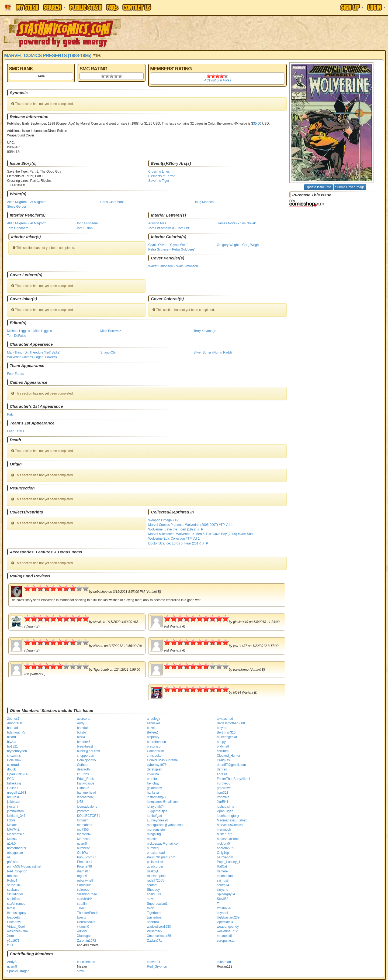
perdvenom (225, 857)
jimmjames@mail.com (163, 802)
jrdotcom (83, 811)
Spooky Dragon (18, 971)
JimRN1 (223, 802)
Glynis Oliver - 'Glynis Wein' (168, 245)
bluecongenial (227, 737)
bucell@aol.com (89, 751)
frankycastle (86, 783)
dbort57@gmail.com (231, 765)
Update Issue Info (318, 187)
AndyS (82, 723)
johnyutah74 (156, 807)
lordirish (83, 820)
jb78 (80, 802)
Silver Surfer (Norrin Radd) (213, 352)
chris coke (154, 756)
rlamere (222, 871)
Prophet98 (84, 866)
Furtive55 (224, 783)
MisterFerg (225, 834)
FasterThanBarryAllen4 (233, 779)
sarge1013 (15, 885)
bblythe (222, 728)
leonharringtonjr (228, 816)
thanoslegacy (17, 913)
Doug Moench (204, 202)
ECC (10, 779)
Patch (11, 414)
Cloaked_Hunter (229, 756)
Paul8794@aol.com (161, 857)
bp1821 (12, 746)
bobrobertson (156, 742)
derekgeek (154, 769)
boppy (221, 742)
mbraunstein (156, 830)
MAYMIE (13, 830)
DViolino (153, 774)
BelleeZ (152, 732)
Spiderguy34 (226, 894)
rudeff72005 (155, 880)
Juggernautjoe (157, 811)
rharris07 (83, 871)
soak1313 (154, 894)
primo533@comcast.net (24, 866)
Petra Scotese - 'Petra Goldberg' (171, 249)
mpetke (152, 839)
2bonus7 (13, 719)
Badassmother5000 (231, 723)
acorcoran (84, 719)
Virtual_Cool (16, 927)
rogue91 (83, 876)
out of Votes (217, 80)
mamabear (85, 825)
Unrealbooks (86, 922)
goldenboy (154, 788)
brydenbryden (17, 751)
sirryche (223, 890)
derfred (222, 769)
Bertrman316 (226, 732)
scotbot (152, 885)
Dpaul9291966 (18, 774)
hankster (153, 793)
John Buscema (87, 223)
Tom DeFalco (17, 336)
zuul (10, 945)
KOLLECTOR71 (89, 816)
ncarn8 (82, 844)
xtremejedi (224, 936)
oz (9, 857)
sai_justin (224, 880)
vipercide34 (225, 922)
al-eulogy (153, 719)
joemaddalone (87, 807)
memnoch (224, 830)
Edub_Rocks (86, 779)
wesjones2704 (17, 931)
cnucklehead (86, 962)
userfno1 (153, 922)
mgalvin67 (84, 834)
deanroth (83, 769)
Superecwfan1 (157, 904)
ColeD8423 (15, 760)
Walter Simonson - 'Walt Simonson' (173, 266)
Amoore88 (14, 723)
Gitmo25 (83, 788)
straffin (82, 904)
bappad (12, 728)
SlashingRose (87, 894)
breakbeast (85, 746)
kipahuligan (225, 811)
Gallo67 (13, 788)
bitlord (11, 737)
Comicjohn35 (86, 760)
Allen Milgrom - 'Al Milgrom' (27, 202)
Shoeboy (153, 890)
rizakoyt (152, 871)
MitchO (12, 839)
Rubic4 (12, 880)
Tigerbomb (155, 913)
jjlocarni (13, 807)
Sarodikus (84, 885)
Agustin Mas (157, 223)
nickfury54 (224, 844)
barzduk (83, 728)
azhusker (153, 723)
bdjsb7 (82, 732)
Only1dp (223, 853)
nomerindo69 (16, 848)
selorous (83, 890)
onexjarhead (156, 853)
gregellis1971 (17, 793)
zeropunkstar (226, 941)
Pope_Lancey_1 (229, 862)
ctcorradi (13, 765)
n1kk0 (11, 844)
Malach (12, 825)
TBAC (81, 908)
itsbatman (224, 962)
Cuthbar (83, 765)
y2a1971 (13, 941)
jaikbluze (13, 802)
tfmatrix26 (224, 908)
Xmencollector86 (159, 936)
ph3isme (13, 862)
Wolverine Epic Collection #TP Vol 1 (174, 539)
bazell (151, 728)
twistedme (154, 917)
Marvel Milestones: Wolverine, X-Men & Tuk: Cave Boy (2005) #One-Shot (201, 534)
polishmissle (156, 862)
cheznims (14, 756)
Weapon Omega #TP (163, 520)
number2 (83, 848)
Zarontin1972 (87, 941)
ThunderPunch (88, 913)
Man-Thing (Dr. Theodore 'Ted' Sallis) (34, 352)
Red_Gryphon (17, 871)
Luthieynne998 (157, 820)
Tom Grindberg (18, 228)
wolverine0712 (227, 931)
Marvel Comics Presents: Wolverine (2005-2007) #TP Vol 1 (190, 525)
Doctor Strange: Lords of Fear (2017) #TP (178, 543)
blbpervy (153, 737)
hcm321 (223, 793)
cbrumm (223, 751)
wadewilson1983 (159, 927)
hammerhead (87, 793)
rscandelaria (226, 876)
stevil (150, 899)
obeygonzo (15, 853)
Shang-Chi (108, 352)
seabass (13, 890)
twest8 (82, 917)
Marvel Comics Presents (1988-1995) (48, 56)
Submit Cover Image (350, 187)
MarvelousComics (230, 825)
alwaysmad (225, 719)
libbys (11, 820)
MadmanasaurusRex (232, 820)
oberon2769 (226, 848)
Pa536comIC (86, 857)
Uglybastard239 (228, 917)
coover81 (153, 962)
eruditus (153, 779)
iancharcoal (85, 797)
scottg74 (223, 885)
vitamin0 (83, 927)
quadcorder (155, 866)
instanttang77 (157, 797)
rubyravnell (85, 880)
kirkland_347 (16, 816)
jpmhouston (15, 811)
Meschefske (16, 834)
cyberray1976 (157, 765)
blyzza (12, 742)
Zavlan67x (154, 941)
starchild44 (85, 899)
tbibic (151, 908)
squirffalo (13, 899)
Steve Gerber (17, 207)
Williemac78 (156, 931)
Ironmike (223, 797)
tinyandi (222, 913)
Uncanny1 (14, 922)
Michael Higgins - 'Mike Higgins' (30, 331)
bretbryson (155, 746)
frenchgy (153, 783)
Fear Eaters (15, 374)
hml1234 (13, 797)
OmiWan (83, 853)
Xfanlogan (84, 936)
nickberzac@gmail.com (164, 844)
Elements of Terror (161, 176)
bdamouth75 (16, 732)
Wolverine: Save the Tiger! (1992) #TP (176, 529)
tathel (11, 908)
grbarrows (224, 788)
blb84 (81, 737)
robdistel (13, 876)
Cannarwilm (155, 751)
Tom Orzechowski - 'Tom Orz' (169, 228)
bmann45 (84, 742)
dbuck (11, 769)
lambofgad (154, 816)
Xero (10, 936)
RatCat (222, 866)
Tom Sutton (84, 228)
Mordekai (84, 839)
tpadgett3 (14, 917)
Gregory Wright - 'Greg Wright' (239, 245)
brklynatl (223, 746)
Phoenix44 (85, 862)
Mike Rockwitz (111, 331)
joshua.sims (225, 807)
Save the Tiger (159, 181)
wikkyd (82, 931)
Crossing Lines (159, 172)
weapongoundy (228, 927)
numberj (153, 848)
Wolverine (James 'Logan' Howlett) (32, 357)
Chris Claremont (112, 202)
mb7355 (83, 830)
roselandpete (156, 876)
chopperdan (86, 756)
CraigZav (224, 760)
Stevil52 (223, 899)
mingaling (154, 834)
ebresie (222, 774)
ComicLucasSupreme (162, 760)
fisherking (14, 783)
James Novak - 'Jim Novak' (237, 223)
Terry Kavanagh (205, 331)
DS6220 (83, 774)
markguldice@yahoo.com (165, 825)
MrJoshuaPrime (228, 839)
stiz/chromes (16, 904)
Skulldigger (15, 894)
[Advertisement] (274, 32)
